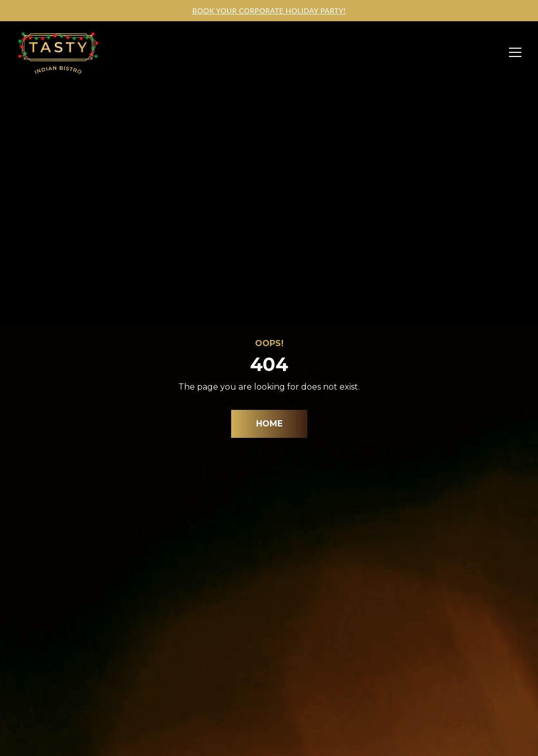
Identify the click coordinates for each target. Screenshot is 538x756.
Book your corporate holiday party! (269, 11)
